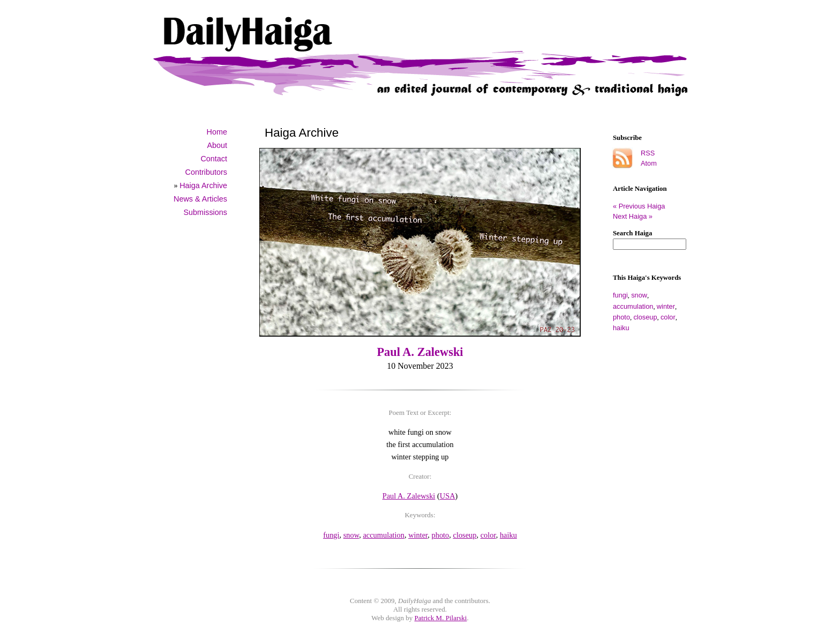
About (217, 145)
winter (666, 306)
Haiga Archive (203, 185)
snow (639, 295)
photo (621, 317)
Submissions (205, 212)
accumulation (633, 306)
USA (448, 496)
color (668, 317)
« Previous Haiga (643, 206)
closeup (645, 317)
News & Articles (200, 199)
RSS (648, 153)
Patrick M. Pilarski (441, 618)
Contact (214, 159)
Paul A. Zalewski (420, 352)
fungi (620, 295)
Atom (649, 163)
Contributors (206, 172)
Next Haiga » (633, 216)
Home (217, 132)
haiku (621, 328)
